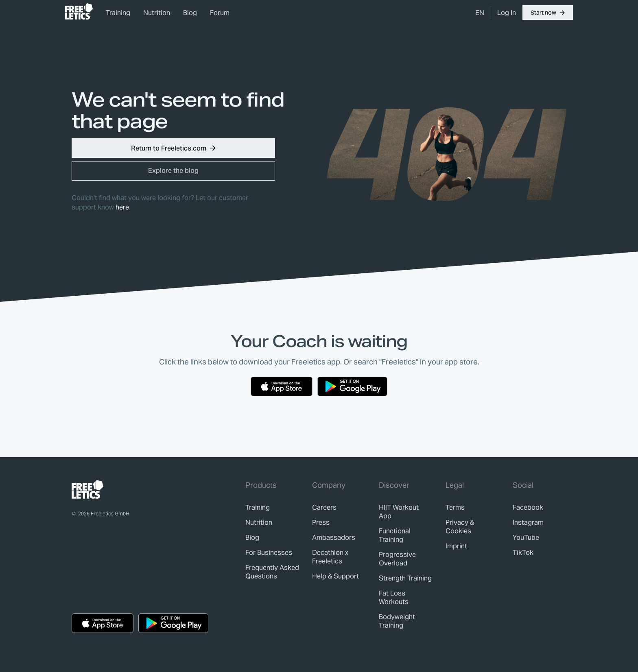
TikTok (523, 553)
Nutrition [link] (157, 13)
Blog (190, 13)
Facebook (528, 507)
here (122, 207)
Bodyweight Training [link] (397, 621)
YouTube (526, 538)
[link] (79, 11)
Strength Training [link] (405, 578)
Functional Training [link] (395, 535)
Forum (220, 13)
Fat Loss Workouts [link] (394, 598)
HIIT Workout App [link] (399, 512)
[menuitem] (480, 13)
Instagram (528, 523)
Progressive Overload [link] (397, 559)
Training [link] (118, 13)
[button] (548, 13)
